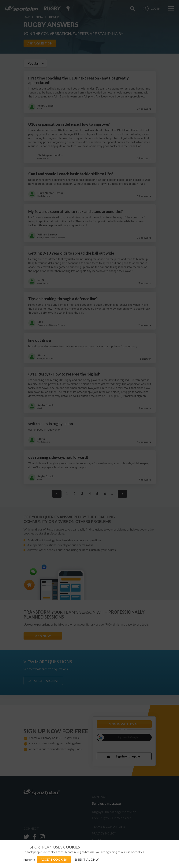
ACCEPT (54, 859)
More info (29, 860)
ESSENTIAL (87, 859)
